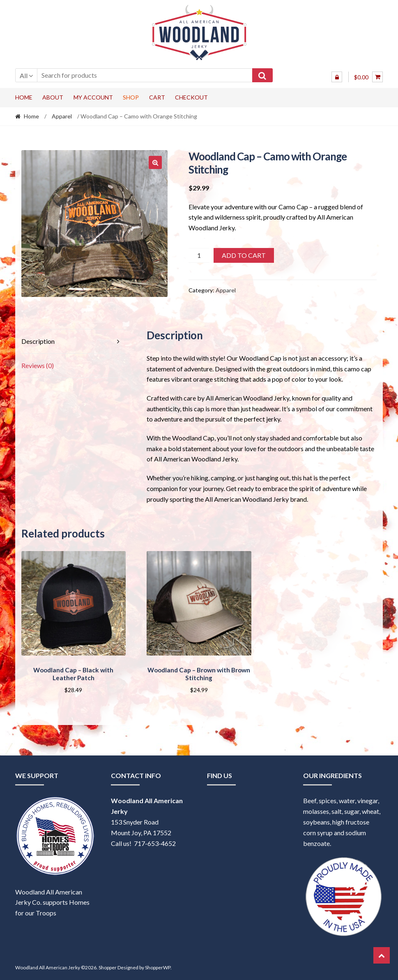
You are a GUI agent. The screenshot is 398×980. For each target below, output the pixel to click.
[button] (155, 162)
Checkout (191, 97)
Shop (131, 97)
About (53, 97)
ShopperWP (158, 966)
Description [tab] (38, 341)
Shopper (108, 966)
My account (93, 97)
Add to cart (244, 255)
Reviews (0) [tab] (38, 365)
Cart (157, 97)
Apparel (62, 116)
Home (24, 97)
